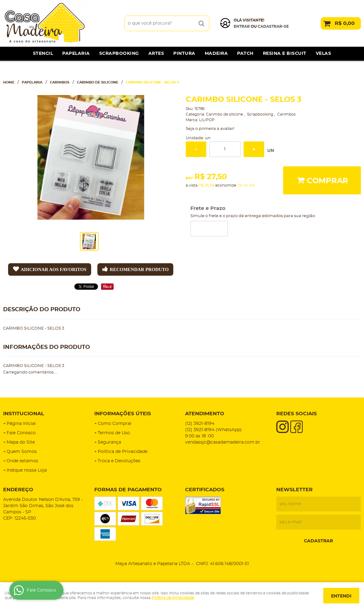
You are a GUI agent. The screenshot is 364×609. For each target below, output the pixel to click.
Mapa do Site (21, 442)
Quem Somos (22, 452)
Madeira (216, 54)
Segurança (109, 442)
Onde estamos (22, 461)
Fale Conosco (21, 433)
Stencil (43, 54)
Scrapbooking (119, 54)
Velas (324, 54)
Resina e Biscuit (285, 54)
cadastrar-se (273, 26)
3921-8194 (200, 424)
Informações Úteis (123, 414)
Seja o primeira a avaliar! (210, 129)
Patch (245, 54)
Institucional (24, 414)
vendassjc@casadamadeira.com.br (223, 442)
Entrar (242, 26)
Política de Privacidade (123, 452)
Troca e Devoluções (119, 461)
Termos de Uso (114, 433)
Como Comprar (115, 424)
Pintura (184, 54)
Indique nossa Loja (27, 470)
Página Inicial (21, 424)
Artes (156, 54)
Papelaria (76, 54)
